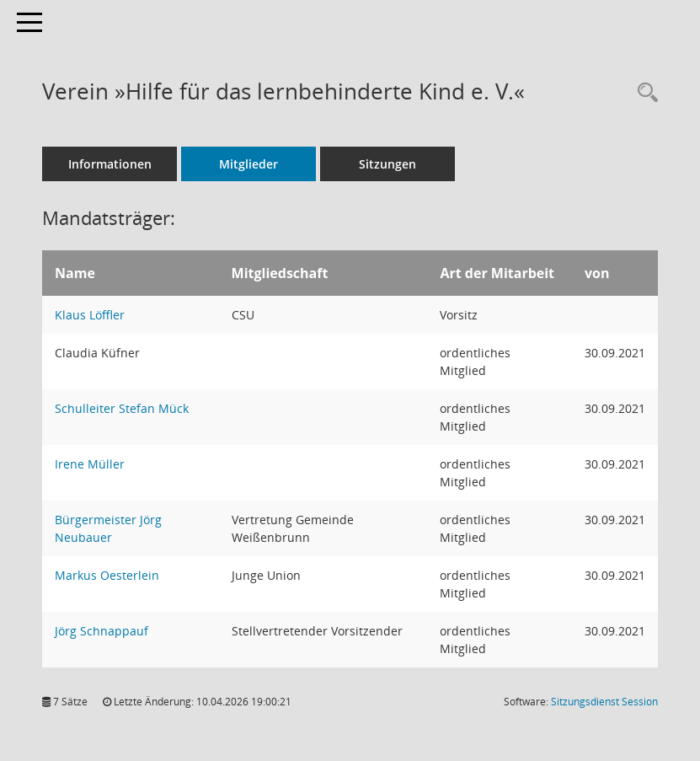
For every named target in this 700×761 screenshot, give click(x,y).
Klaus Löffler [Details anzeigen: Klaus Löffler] (90, 315)
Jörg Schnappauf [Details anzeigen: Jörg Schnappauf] (102, 631)
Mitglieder (248, 164)
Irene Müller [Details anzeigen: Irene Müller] (90, 464)
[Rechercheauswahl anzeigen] (644, 93)
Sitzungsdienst (604, 702)
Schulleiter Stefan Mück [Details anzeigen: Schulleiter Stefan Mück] (122, 408)
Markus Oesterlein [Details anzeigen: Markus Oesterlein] (107, 575)
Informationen (110, 164)
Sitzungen (387, 164)
